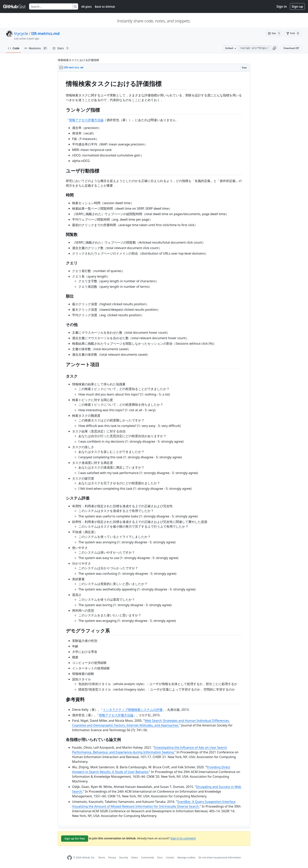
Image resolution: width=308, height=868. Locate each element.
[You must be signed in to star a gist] (274, 33)
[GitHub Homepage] (70, 858)
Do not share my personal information (220, 857)
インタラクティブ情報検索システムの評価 (133, 710)
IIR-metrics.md (45, 33)
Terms (102, 857)
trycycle (21, 33)
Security (124, 857)
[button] (274, 48)
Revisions (36, 48)
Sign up (297, 6)
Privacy (112, 857)
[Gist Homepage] (15, 6)
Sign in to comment (183, 838)
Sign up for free (75, 838)
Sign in (282, 6)
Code (14, 48)
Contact (170, 857)
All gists (87, 7)
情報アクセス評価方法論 (86, 120)
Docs (160, 857)
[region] (154, 449)
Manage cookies (186, 857)
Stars (61, 48)
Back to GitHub (105, 7)
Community (148, 857)
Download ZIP (291, 48)
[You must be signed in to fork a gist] (293, 33)
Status (135, 857)
